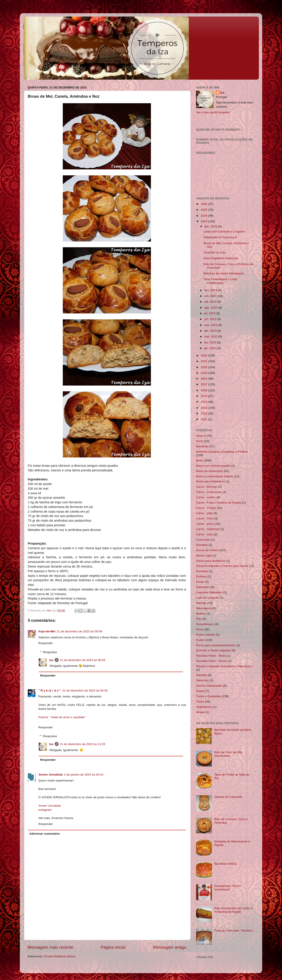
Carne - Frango (206, 508)
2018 (204, 379)
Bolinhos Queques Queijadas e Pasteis (222, 452)
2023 (204, 221)
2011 (204, 419)
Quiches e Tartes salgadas (214, 650)
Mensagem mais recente (50, 947)
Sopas (200, 691)
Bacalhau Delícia (225, 864)
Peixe (200, 629)
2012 (204, 413)
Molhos (201, 614)
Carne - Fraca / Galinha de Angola (219, 503)
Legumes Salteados (209, 592)
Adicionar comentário (45, 834)
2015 (204, 396)
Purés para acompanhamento (216, 645)
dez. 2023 (211, 226)
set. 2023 (211, 302)
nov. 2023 (211, 290)
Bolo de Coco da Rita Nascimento (228, 754)
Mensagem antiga (170, 947)
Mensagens (204, 608)
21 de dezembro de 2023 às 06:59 (83, 660)
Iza (51, 660)
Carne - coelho (206, 497)
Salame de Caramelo (228, 797)
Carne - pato (204, 513)
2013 (204, 408)
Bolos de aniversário (210, 471)
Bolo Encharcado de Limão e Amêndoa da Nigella (233, 910)
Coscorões (203, 540)
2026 (204, 204)
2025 (204, 210)
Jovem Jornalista (50, 775)
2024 (204, 216)
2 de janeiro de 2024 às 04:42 (84, 775)
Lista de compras (207, 598)
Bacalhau (202, 446)
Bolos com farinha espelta (213, 466)
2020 (204, 367)
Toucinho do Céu (215, 252)
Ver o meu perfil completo (213, 112)
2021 (204, 361)
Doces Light (204, 556)
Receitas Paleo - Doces (212, 661)
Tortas (200, 702)
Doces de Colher (207, 550)
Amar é (201, 436)
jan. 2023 (211, 348)
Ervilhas (201, 576)
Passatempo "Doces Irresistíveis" (228, 888)
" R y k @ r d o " (50, 690)
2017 (204, 384)
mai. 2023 (211, 325)
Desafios (202, 545)
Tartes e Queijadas (209, 696)
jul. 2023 (210, 313)
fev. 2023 (211, 342)
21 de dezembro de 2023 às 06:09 (79, 631)
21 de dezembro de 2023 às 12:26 (83, 744)
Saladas (201, 675)
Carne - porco (205, 524)
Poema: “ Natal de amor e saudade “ (62, 717)
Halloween (203, 587)
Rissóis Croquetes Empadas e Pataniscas (224, 666)
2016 (204, 390)
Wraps (200, 712)
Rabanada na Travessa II (220, 237)
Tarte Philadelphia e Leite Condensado (220, 281)
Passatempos (205, 624)
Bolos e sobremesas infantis (215, 476)
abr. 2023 (211, 331)
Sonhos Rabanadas (209, 686)
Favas (200, 582)
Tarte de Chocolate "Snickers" (234, 930)
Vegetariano (204, 707)
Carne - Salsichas (208, 529)
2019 (204, 373)
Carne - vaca (205, 534)
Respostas (50, 652)
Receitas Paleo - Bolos (211, 656)
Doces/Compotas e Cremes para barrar (222, 566)
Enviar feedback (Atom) (60, 956)
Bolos (200, 460)
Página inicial (113, 947)
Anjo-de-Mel (47, 631)
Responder (46, 643)
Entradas (202, 571)
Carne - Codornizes (209, 492)
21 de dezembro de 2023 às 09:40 (85, 690)
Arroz (200, 441)
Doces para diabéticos (211, 561)
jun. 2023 (211, 319)
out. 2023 (211, 296)
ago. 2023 (211, 308)
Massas (201, 603)
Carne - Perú (205, 518)
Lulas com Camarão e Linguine (224, 231)
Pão (199, 619)
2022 (204, 355)
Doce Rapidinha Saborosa (221, 258)
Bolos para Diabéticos (211, 481)
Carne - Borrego (207, 487)
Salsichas (202, 680)
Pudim (200, 640)
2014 (204, 402)
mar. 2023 (211, 336)
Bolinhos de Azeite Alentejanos (224, 273)
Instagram (45, 810)
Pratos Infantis (206, 635)
